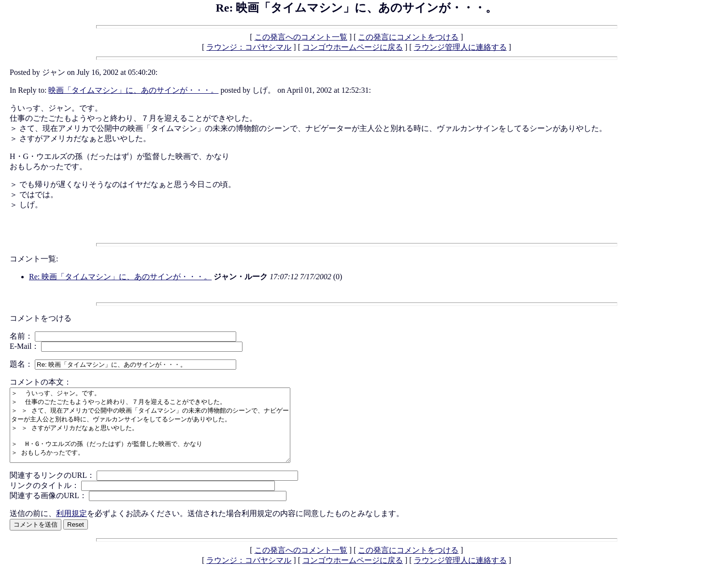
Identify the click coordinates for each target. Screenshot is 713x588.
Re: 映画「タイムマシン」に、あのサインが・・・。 (120, 277)
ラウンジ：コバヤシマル (249, 47)
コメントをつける (41, 318)
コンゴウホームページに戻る (353, 47)
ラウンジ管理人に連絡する (460, 47)
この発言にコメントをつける (408, 37)
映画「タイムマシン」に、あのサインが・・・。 (133, 90)
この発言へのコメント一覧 (301, 37)
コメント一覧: (34, 259)
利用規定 (71, 528)
